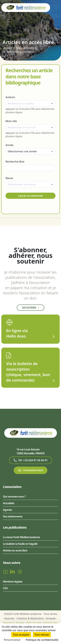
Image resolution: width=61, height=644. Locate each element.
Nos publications (26, 48)
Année (9, 145)
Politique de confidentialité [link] (42, 640)
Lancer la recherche (30, 196)
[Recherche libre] (30, 168)
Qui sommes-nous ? (14, 497)
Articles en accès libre (20, 52)
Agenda (7, 510)
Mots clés (11, 121)
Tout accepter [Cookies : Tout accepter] (21, 635)
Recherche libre (15, 162)
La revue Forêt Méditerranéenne (21, 537)
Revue (9, 178)
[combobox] (30, 103)
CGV (5, 588)
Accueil (8, 48)
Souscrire (30, 308)
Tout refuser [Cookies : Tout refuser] (42, 635)
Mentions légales (13, 582)
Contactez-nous (30, 470)
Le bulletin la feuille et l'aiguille (20, 544)
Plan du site (34, 623)
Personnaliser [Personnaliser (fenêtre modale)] (12, 640)
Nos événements (13, 516)
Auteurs (10, 97)
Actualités (9, 503)
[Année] (30, 151)
